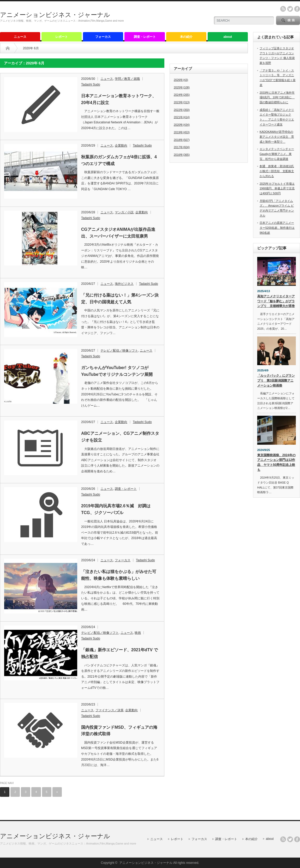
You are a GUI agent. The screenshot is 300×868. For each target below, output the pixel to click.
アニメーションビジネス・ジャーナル (55, 15)
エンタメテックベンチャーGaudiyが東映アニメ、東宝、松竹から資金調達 (277, 154)
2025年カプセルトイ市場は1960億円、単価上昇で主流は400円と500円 (277, 188)
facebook (297, 9)
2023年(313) (182, 102)
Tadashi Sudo (91, 85)
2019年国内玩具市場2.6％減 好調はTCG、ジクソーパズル (116, 509)
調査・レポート (145, 37)
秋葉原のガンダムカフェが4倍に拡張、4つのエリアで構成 (119, 160)
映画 (138, 633)
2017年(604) (182, 147)
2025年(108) (182, 87)
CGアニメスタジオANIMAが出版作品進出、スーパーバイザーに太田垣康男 (118, 233)
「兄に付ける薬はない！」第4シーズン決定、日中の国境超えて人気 (120, 299)
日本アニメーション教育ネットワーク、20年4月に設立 (119, 99)
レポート (62, 37)
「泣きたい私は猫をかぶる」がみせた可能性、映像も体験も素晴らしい (119, 575)
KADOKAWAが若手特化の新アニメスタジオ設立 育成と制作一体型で (277, 137)
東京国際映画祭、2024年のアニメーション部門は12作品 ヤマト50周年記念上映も (276, 462)
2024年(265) (182, 95)
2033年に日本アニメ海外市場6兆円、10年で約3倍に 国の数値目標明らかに (277, 97)
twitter (290, 9)
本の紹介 (186, 37)
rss (283, 9)
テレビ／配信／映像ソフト (119, 351)
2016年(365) (182, 155)
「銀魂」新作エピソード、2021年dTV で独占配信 (119, 653)
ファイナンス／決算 (110, 710)
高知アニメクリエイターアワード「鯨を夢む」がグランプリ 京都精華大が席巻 (276, 301)
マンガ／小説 (124, 212)
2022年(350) (182, 110)
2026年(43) (181, 80)
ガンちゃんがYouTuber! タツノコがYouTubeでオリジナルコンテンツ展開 (117, 371)
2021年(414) (182, 117)
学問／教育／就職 (127, 79)
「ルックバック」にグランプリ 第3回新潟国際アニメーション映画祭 (276, 380)
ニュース (20, 37)
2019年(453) (182, 132)
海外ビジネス (124, 284)
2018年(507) (182, 140)
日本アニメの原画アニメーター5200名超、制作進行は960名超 (277, 228)
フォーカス (103, 37)
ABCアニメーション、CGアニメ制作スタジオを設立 (120, 437)
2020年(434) (182, 125)
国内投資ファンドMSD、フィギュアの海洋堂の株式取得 (119, 731)
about (228, 37)
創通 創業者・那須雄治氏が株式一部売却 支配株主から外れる (277, 171)
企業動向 (121, 146)
